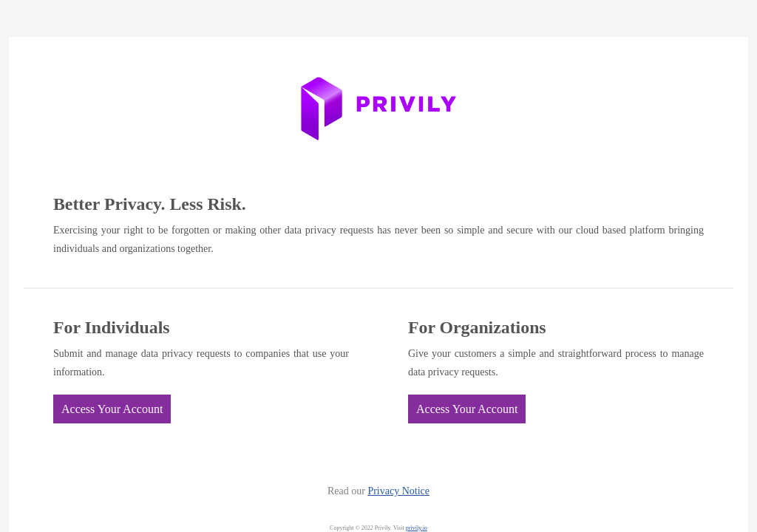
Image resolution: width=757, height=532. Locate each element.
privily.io (417, 528)
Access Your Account (112, 409)
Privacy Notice (398, 491)
